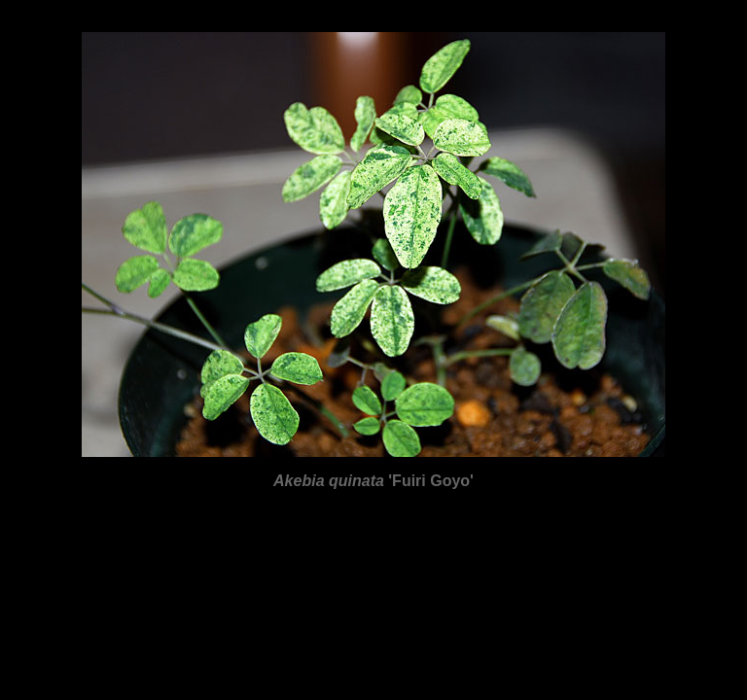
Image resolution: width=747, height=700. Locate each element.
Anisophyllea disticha (90, 634)
